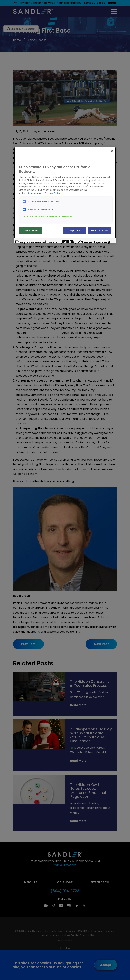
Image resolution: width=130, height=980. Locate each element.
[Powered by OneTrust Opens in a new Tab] (27, 241)
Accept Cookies (99, 231)
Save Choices (31, 231)
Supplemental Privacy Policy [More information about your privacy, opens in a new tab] (44, 193)
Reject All (75, 231)
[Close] (112, 151)
